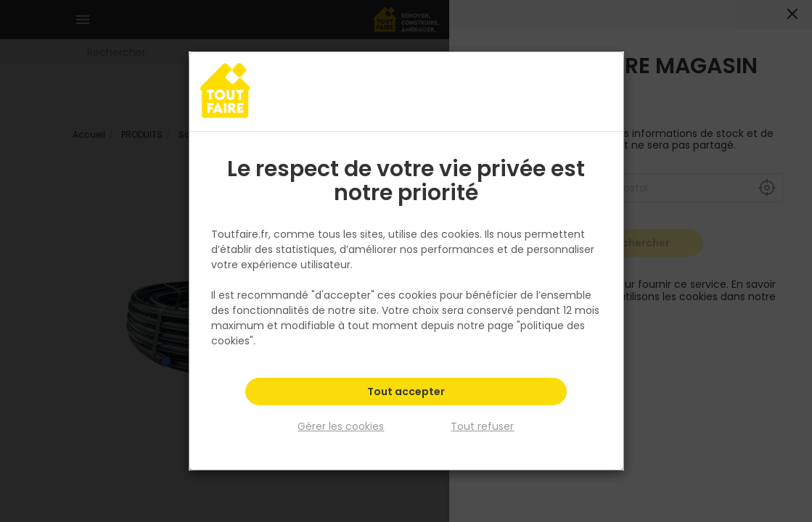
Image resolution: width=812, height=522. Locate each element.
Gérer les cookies (341, 426)
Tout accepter (406, 391)
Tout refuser (482, 426)
